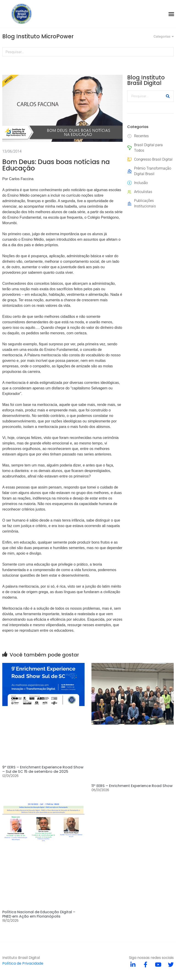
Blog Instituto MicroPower (38, 36)
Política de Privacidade (23, 963)
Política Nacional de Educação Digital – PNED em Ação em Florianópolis (39, 914)
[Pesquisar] (169, 52)
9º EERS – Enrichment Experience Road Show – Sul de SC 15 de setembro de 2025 (43, 769)
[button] (171, 14)
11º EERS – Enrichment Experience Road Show (132, 786)
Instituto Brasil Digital (21, 958)
